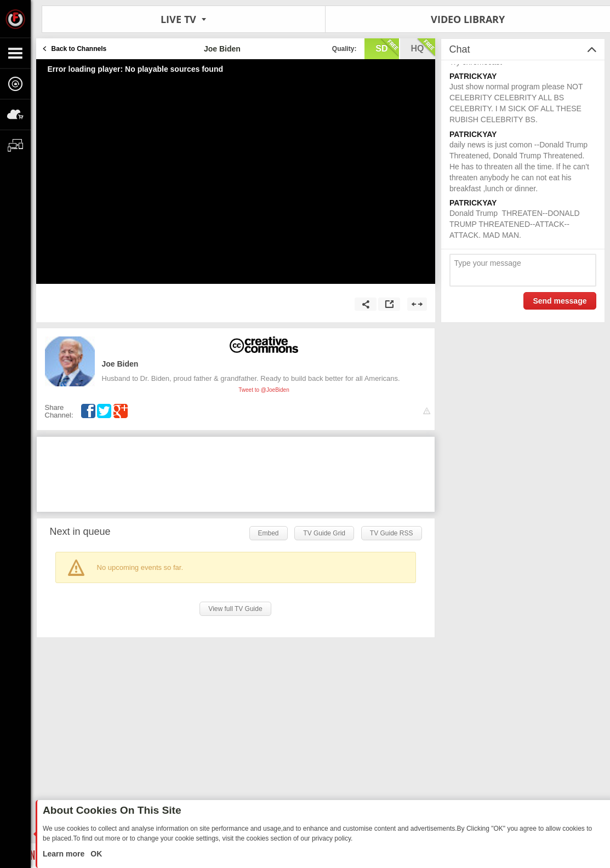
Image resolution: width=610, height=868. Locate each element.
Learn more (65, 854)
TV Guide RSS (392, 533)
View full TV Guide (235, 609)
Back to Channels (79, 49)
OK (95, 854)
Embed (269, 533)
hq (423, 48)
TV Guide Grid (324, 533)
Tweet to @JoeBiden (264, 390)
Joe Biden (120, 364)
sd (387, 48)
